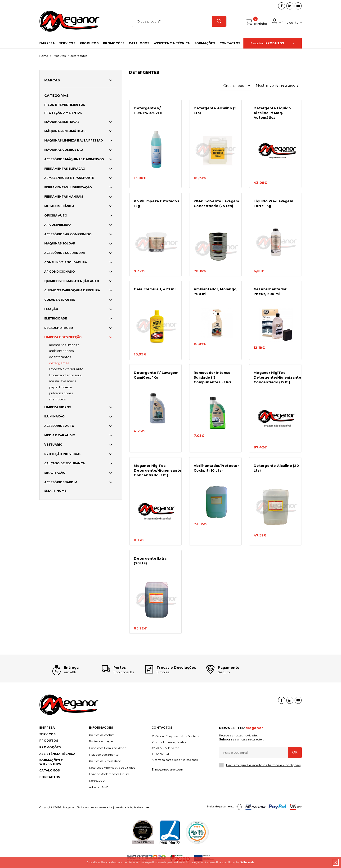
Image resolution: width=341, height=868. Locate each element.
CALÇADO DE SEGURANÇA (65, 463)
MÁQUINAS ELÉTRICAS (62, 122)
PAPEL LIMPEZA (60, 387)
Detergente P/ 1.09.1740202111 (148, 111)
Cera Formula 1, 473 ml (155, 289)
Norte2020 (97, 781)
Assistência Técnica (172, 43)
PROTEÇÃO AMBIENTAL (63, 113)
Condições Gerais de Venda (108, 748)
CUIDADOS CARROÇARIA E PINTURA (72, 290)
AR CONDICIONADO (60, 272)
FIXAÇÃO (51, 309)
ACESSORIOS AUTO (59, 426)
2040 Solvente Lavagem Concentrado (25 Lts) (216, 204)
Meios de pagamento (104, 755)
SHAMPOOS (57, 399)
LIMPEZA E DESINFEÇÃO (63, 337)
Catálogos (139, 43)
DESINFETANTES (60, 357)
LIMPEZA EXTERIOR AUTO (66, 369)
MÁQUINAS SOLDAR (60, 243)
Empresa (47, 43)
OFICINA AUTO (56, 215)
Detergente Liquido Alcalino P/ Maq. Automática (272, 113)
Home (44, 56)
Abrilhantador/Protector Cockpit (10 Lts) (216, 468)
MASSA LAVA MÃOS (62, 381)
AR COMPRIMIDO (58, 225)
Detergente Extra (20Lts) (150, 561)
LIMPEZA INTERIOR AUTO (66, 375)
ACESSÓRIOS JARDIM (61, 482)
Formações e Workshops (51, 762)
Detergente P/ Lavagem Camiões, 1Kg (156, 375)
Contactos (230, 43)
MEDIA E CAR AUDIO (60, 435)
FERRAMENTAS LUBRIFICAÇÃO (68, 187)
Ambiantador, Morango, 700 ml (215, 292)
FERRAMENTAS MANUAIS (64, 197)
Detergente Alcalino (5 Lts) (215, 111)
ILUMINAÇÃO (54, 416)
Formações (205, 43)
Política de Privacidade (105, 761)
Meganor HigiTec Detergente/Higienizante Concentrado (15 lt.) (276, 377)
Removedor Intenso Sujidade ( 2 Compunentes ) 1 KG (212, 377)
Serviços (67, 43)
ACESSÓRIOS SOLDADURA (65, 253)
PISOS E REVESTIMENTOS (65, 105)
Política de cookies (102, 735)
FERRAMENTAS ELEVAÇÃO (65, 169)
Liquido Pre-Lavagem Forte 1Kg (273, 204)
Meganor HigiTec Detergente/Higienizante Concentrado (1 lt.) (157, 470)
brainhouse (141, 807)
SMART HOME (55, 491)
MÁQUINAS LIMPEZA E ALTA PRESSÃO (74, 140)
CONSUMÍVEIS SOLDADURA (66, 262)
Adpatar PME (99, 787)
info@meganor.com (169, 769)
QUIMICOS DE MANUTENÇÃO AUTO (72, 281)
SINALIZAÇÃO (55, 473)
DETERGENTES (59, 363)
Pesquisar (273, 43)
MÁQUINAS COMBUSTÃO (64, 150)
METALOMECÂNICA (59, 206)
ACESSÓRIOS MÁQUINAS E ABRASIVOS (74, 159)
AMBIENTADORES (61, 351)
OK (295, 752)
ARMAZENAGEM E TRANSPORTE (69, 178)
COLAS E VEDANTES (60, 300)
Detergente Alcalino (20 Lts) (276, 468)
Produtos (89, 43)
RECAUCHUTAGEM (59, 328)
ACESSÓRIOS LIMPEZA (64, 345)
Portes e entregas (101, 741)
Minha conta (287, 21)
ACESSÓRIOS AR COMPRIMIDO (68, 234)
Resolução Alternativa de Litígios (112, 768)
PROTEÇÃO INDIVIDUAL (63, 454)
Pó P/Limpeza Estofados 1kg (156, 204)
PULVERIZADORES (61, 393)
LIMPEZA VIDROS (58, 407)
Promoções (114, 43)
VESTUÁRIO (53, 445)
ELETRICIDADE (56, 318)
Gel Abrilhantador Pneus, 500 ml (270, 292)
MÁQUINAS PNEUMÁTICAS (65, 131)
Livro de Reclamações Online (109, 774)
